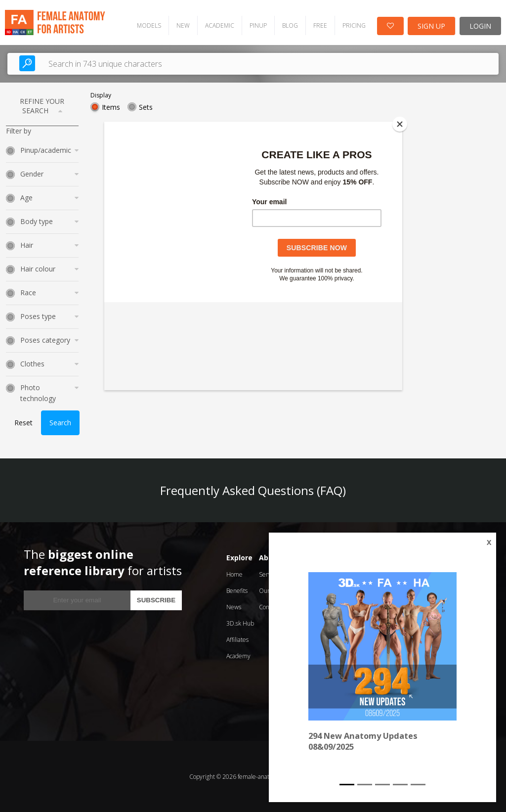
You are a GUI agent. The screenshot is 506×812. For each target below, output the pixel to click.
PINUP (257, 25)
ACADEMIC (219, 25)
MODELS (148, 25)
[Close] (400, 124)
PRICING (353, 25)
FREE (319, 25)
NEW (182, 25)
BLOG (289, 25)
